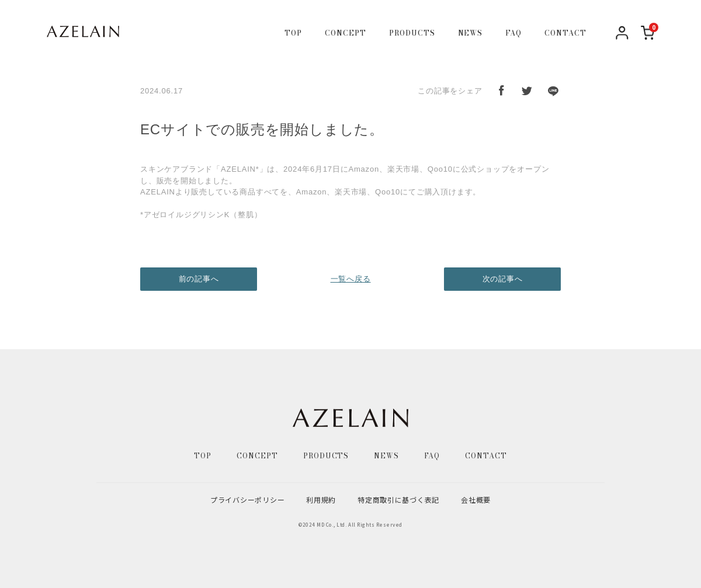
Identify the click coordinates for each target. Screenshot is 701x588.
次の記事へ (503, 279)
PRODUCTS (412, 33)
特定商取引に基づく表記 (398, 500)
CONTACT (565, 33)
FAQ (513, 33)
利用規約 (321, 500)
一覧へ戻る (351, 279)
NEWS (471, 33)
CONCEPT (346, 33)
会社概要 (476, 500)
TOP (293, 33)
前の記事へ (199, 279)
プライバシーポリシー (247, 500)
